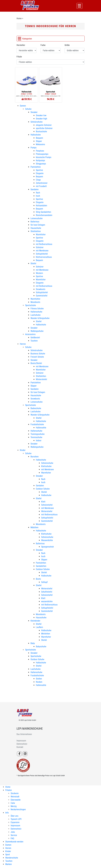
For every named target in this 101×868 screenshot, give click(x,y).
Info (7, 813)
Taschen (9, 861)
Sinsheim (15, 793)
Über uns (14, 816)
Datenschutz (22, 744)
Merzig (14, 806)
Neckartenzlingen (18, 809)
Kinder (8, 851)
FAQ (12, 838)
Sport (8, 855)
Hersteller (21, 45)
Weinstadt (15, 797)
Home (19, 18)
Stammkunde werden (14, 842)
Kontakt (20, 747)
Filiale (19, 57)
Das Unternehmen (24, 734)
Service (14, 835)
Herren (8, 848)
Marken (9, 864)
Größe (67, 45)
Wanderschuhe (12, 858)
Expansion (15, 822)
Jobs (13, 832)
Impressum (21, 741)
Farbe (43, 45)
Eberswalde (16, 800)
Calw (13, 803)
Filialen (9, 790)
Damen (8, 845)
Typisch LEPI (16, 819)
